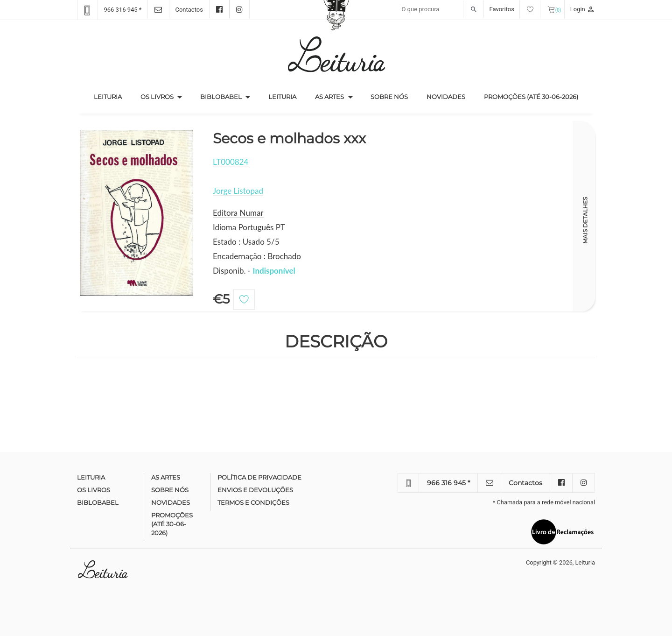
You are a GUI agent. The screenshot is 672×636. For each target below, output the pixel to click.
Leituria (112, 96)
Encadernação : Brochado (257, 256)
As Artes (329, 97)
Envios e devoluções (255, 490)
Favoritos (515, 9)
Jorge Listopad (238, 191)
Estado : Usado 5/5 (246, 242)
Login (583, 9)
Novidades (446, 97)
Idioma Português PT (249, 227)
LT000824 (231, 162)
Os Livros (157, 97)
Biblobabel (221, 97)
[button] (180, 97)
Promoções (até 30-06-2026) (531, 97)
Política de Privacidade (259, 477)
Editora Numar (238, 213)
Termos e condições (253, 502)
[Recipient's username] (440, 9)
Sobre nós (389, 97)
